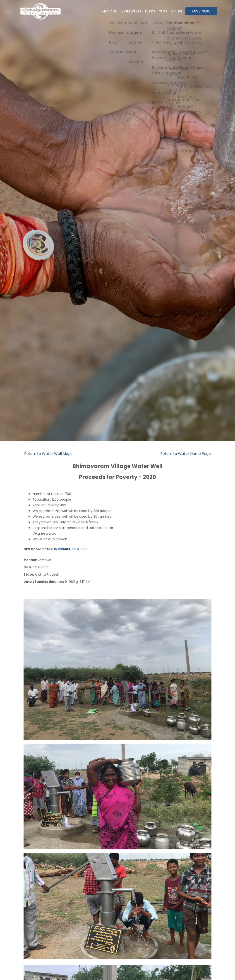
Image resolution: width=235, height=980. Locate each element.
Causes (177, 12)
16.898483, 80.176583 (71, 549)
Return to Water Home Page (186, 454)
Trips (165, 12)
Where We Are (135, 12)
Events (153, 12)
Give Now (201, 11)
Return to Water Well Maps (48, 454)
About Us (116, 12)
